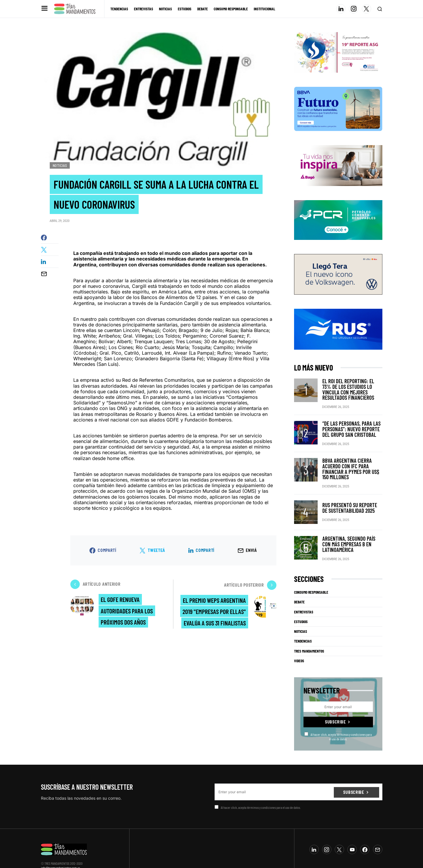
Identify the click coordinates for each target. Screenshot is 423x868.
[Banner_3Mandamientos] (338, 52)
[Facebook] (365, 833)
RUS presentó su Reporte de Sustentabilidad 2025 (347, 493)
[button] (44, 9)
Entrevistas (304, 595)
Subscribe (335, 705)
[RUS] (338, 329)
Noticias (60, 165)
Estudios (301, 605)
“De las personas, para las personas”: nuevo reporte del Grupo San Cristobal (349, 422)
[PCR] (338, 220)
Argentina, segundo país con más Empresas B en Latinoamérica (352, 528)
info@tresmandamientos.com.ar (60, 851)
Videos (299, 644)
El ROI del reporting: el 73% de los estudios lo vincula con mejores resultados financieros (352, 386)
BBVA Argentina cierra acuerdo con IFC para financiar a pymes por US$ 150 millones (350, 457)
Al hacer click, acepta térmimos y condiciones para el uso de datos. (338, 720)
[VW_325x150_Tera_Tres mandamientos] (338, 274)
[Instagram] (354, 9)
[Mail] (378, 833)
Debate (299, 585)
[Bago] (338, 165)
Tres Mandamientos (309, 635)
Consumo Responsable (311, 576)
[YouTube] (352, 833)
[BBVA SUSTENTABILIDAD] (338, 109)
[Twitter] (366, 9)
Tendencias (303, 625)
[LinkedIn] (341, 9)
